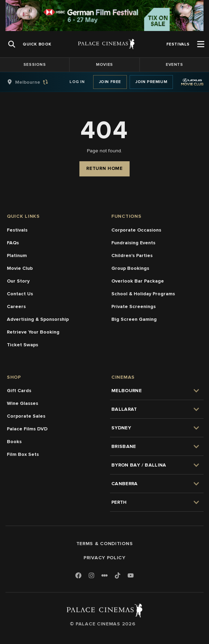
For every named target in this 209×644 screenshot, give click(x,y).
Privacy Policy (104, 558)
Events (174, 65)
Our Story (18, 281)
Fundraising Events (133, 243)
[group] (35, 82)
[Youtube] (131, 576)
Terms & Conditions (105, 544)
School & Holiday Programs (143, 294)
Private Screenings (134, 306)
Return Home (104, 168)
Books (14, 442)
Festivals (17, 230)
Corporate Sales (26, 416)
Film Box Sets (23, 454)
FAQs (13, 243)
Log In (77, 82)
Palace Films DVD (27, 429)
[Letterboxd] (104, 575)
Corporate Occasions (136, 230)
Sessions (35, 65)
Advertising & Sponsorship (38, 319)
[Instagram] (91, 576)
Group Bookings (130, 268)
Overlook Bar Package (138, 281)
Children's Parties (132, 255)
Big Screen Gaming (134, 319)
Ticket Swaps (23, 345)
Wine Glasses (23, 403)
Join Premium (151, 82)
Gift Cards (19, 391)
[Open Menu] (201, 44)
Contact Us (20, 294)
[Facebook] (78, 576)
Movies (104, 65)
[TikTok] (118, 575)
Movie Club (20, 268)
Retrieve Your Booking (33, 332)
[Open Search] (12, 44)
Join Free (110, 82)
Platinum (17, 255)
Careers (16, 306)
